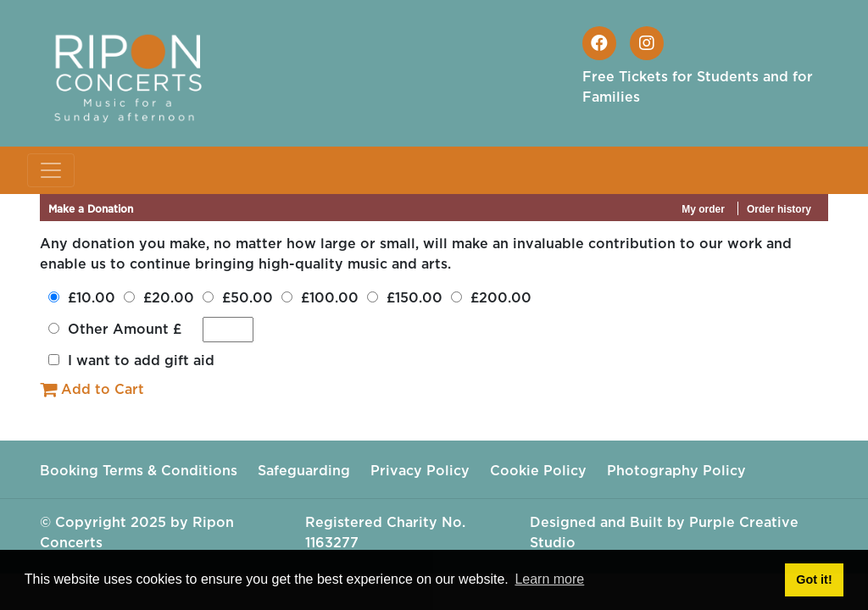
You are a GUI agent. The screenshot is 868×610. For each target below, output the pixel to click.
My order (703, 209)
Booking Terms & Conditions (139, 471)
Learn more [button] (549, 579)
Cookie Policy (538, 471)
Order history (779, 209)
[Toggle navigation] (51, 170)
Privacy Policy (420, 471)
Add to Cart (92, 390)
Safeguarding (304, 471)
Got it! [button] (814, 579)
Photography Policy (676, 471)
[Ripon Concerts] (136, 73)
